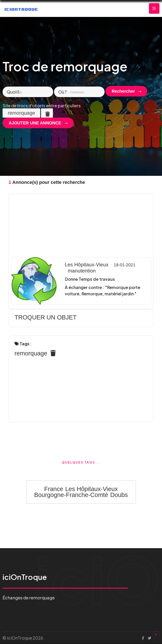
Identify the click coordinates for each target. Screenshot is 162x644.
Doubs (119, 495)
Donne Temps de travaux (90, 279)
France (54, 489)
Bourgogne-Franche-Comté (71, 495)
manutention (82, 271)
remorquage (31, 353)
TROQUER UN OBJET (46, 317)
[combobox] (28, 92)
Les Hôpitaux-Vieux (87, 265)
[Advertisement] (81, 224)
